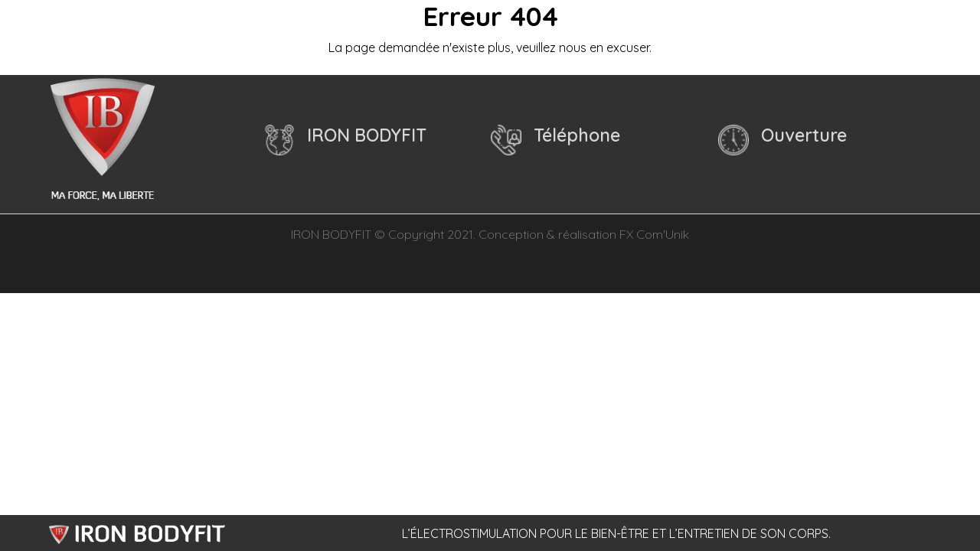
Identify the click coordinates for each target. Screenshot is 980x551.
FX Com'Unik (654, 234)
